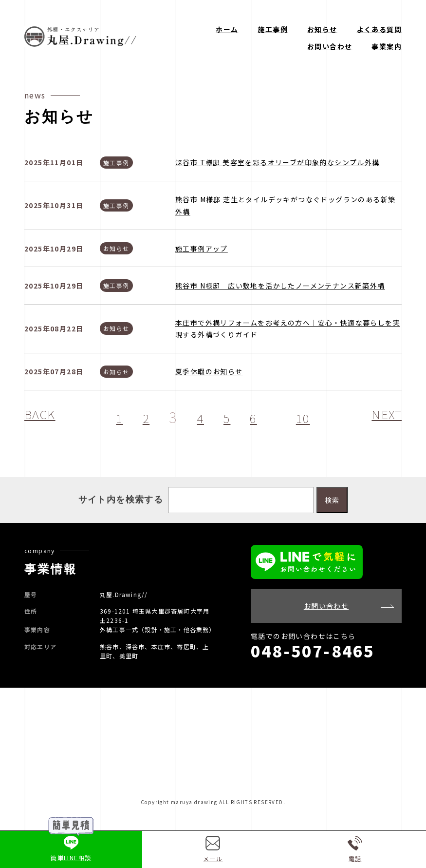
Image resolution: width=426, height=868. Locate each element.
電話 (355, 849)
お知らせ (322, 29)
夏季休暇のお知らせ (209, 371)
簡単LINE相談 (71, 849)
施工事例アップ (202, 249)
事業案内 (387, 46)
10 (306, 417)
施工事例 (273, 29)
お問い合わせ (330, 46)
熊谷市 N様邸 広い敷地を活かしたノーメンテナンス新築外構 (280, 286)
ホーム (227, 29)
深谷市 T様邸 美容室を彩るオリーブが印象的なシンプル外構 (278, 162)
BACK (43, 417)
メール (213, 849)
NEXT (384, 417)
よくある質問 (379, 29)
